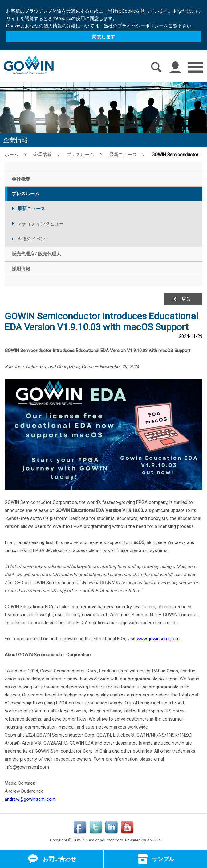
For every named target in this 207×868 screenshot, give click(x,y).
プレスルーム (80, 155)
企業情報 (43, 155)
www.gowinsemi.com (158, 639)
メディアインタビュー (41, 224)
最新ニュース (123, 155)
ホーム (12, 155)
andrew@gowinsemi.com (30, 799)
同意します (104, 37)
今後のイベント (34, 239)
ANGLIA (154, 840)
